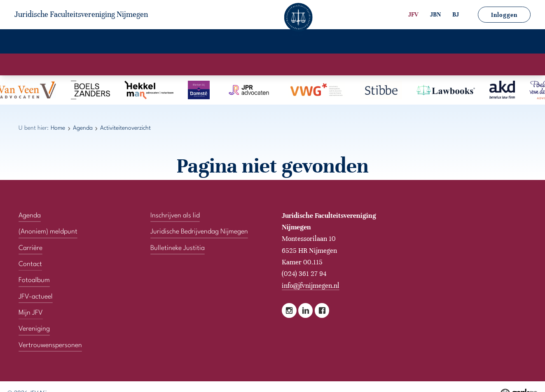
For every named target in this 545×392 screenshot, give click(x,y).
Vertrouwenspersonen (436, 42)
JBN (435, 14)
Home (32, 42)
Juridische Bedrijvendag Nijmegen (199, 232)
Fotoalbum (219, 42)
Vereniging (77, 42)
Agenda (126, 42)
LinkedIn (305, 310)
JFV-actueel (273, 42)
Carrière (170, 42)
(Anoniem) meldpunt (48, 232)
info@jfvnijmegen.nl (311, 286)
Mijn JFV (324, 42)
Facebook (322, 310)
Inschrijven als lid (175, 216)
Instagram (289, 310)
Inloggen (504, 15)
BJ (456, 14)
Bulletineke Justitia (178, 248)
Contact (369, 42)
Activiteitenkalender (235, 64)
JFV (413, 14)
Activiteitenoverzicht (309, 64)
